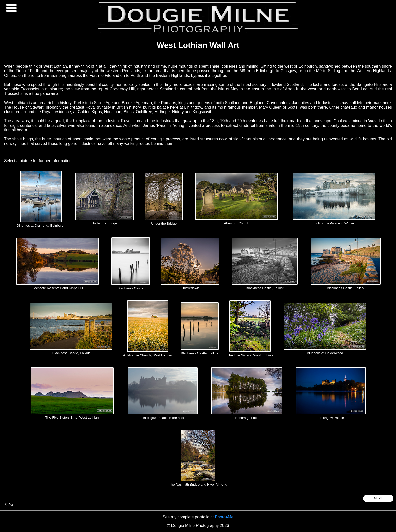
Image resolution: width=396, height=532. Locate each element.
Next (378, 498)
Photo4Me (224, 517)
